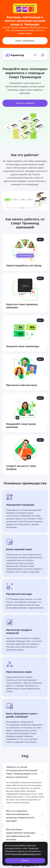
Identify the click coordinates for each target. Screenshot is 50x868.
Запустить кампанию (25, 103)
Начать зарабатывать (25, 41)
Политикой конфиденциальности (26, 854)
